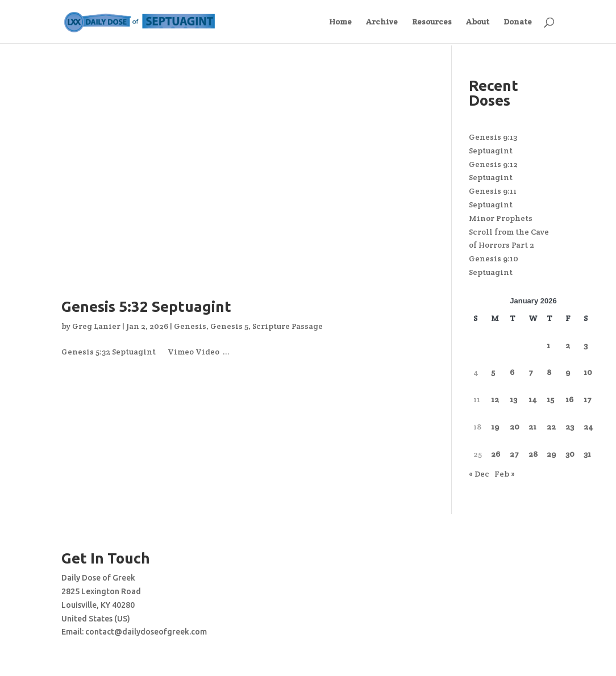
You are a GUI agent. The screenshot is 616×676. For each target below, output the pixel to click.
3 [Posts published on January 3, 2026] (586, 345)
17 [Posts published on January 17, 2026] (588, 399)
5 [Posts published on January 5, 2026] (493, 372)
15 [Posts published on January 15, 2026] (550, 399)
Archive (382, 22)
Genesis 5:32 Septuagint (146, 306)
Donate (518, 22)
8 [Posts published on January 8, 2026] (549, 372)
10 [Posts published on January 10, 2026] (588, 372)
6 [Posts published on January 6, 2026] (512, 372)
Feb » (505, 474)
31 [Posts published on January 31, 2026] (587, 454)
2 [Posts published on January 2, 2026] (568, 345)
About (478, 22)
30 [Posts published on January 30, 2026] (570, 454)
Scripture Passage (288, 326)
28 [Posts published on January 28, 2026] (533, 454)
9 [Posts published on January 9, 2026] (568, 372)
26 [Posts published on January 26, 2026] (496, 454)
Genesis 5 (229, 326)
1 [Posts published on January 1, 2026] (548, 345)
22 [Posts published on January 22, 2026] (551, 427)
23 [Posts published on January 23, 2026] (570, 427)
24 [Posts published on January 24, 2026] (588, 427)
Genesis (190, 326)
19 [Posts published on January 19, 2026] (495, 427)
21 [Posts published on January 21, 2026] (532, 427)
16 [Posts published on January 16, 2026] (569, 399)
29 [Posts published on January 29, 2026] (551, 454)
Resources (432, 22)
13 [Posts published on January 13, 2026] (513, 399)
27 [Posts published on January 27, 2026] (514, 454)
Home (340, 22)
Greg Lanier (96, 326)
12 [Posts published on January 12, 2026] (495, 399)
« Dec (479, 474)
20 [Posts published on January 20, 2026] (515, 427)
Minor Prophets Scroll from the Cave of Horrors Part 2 (509, 232)
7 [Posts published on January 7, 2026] (531, 372)
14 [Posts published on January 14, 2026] (533, 399)
